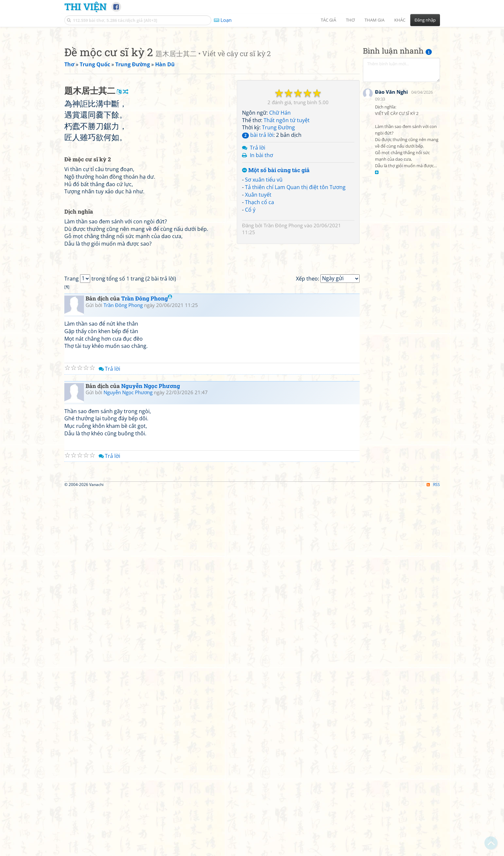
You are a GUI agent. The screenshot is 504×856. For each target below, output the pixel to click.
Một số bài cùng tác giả (276, 262)
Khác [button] (400, 20)
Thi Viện (85, 7)
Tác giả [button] (328, 20)
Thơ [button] (350, 20)
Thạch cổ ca (260, 294)
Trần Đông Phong (283, 317)
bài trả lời (258, 226)
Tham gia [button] (374, 20)
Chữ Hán (280, 204)
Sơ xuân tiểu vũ (264, 271)
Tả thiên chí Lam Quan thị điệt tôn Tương (295, 279)
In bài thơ (261, 247)
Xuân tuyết (258, 286)
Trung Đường (278, 219)
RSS (433, 850)
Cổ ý (250, 301)
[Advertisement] (252, 77)
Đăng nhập (425, 20)
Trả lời (258, 239)
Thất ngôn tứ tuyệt (287, 212)
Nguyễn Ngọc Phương (151, 660)
